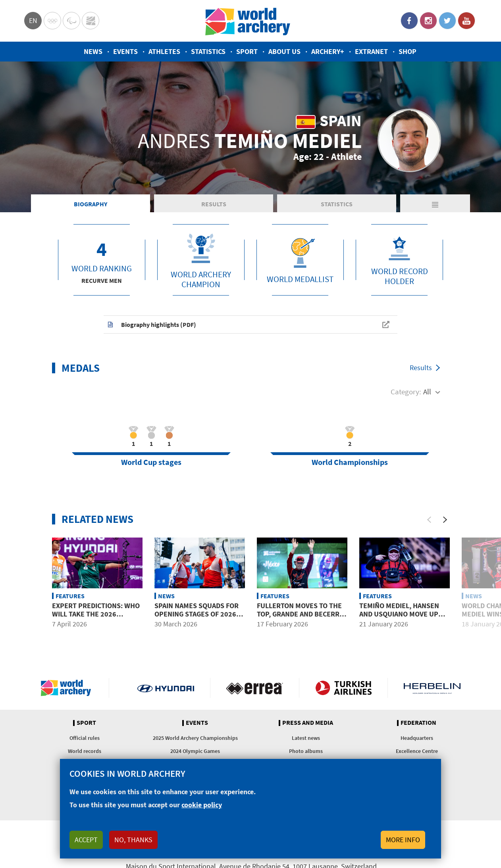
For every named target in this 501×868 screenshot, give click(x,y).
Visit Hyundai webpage (166, 688)
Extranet (371, 51)
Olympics (52, 21)
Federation (418, 723)
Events (125, 51)
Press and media (308, 723)
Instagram (428, 21)
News (93, 51)
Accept (86, 840)
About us (284, 51)
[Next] (445, 520)
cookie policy (202, 805)
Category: (406, 392)
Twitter (447, 21)
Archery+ (328, 51)
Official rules (85, 738)
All (427, 392)
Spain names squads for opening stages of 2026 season (197, 614)
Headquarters (417, 738)
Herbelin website (432, 688)
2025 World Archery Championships (195, 738)
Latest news (306, 738)
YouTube (466, 21)
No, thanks (133, 840)
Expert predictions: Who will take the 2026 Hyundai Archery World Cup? (96, 618)
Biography (91, 204)
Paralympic (71, 21)
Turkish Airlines (344, 688)
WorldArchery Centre (91, 21)
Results (214, 204)
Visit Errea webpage (255, 688)
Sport (247, 51)
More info (403, 840)
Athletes (164, 51)
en (33, 20)
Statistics (208, 51)
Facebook (409, 21)
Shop (408, 51)
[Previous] (429, 520)
